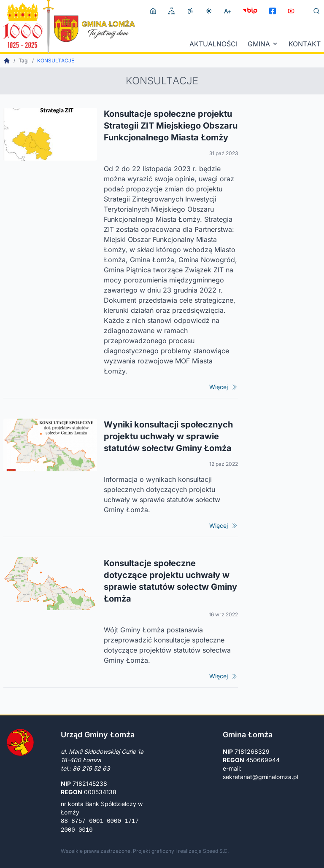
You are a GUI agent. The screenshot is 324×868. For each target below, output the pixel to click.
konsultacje (56, 60)
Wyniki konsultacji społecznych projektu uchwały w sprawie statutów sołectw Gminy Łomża (168, 436)
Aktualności (213, 44)
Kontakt (305, 44)
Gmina (263, 44)
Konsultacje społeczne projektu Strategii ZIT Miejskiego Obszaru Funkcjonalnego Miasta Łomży (171, 126)
